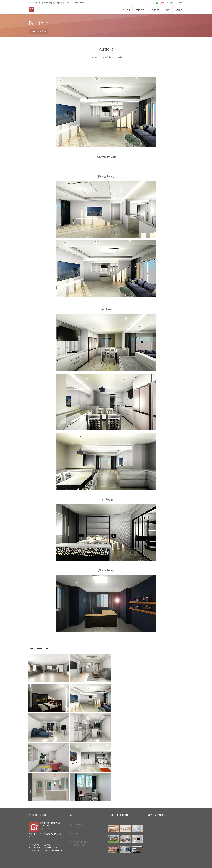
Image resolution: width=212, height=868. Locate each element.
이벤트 (167, 10)
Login (170, 3)
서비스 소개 (140, 10)
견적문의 (179, 10)
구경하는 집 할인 (80, 835)
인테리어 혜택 (80, 826)
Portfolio (42, 31)
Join (179, 3)
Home (33, 31)
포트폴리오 (154, 10)
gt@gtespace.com (47, 828)
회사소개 (126, 10)
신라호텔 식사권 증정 (81, 843)
